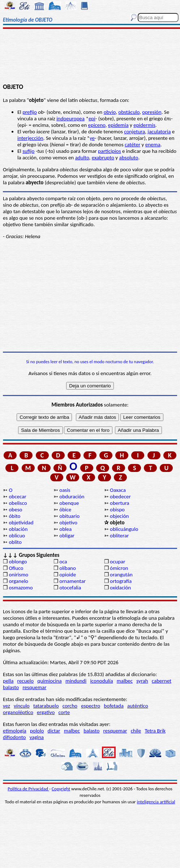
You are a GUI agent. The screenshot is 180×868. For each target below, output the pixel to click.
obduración (72, 497)
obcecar (17, 497)
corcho (70, 706)
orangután (121, 575)
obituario (69, 516)
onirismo (18, 575)
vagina (37, 737)
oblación (18, 529)
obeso (15, 510)
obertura (120, 503)
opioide (68, 575)
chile (136, 731)
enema (153, 145)
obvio (110, 112)
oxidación (120, 588)
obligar (67, 536)
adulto (82, 158)
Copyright (61, 789)
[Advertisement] (90, 57)
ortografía (121, 581)
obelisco (18, 503)
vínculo (22, 706)
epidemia (118, 125)
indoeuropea (70, 119)
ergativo (46, 712)
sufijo (28, 151)
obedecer (120, 497)
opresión (152, 112)
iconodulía (101, 681)
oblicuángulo (124, 529)
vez (7, 706)
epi (92, 119)
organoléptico (18, 712)
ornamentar (72, 581)
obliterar (119, 536)
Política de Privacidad (28, 789)
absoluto (129, 158)
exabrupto (103, 158)
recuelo (26, 681)
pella (8, 681)
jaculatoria (159, 132)
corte (64, 712)
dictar (54, 731)
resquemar (34, 687)
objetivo (68, 523)
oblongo (18, 562)
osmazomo (21, 588)
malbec (125, 681)
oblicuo (17, 536)
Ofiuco (16, 568)
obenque (69, 503)
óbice (65, 510)
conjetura (134, 132)
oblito (15, 542)
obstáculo (129, 112)
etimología (15, 731)
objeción (119, 516)
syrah (142, 681)
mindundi (76, 681)
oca (63, 562)
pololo (37, 731)
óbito (14, 516)
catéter (132, 145)
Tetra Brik (155, 731)
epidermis (144, 125)
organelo (18, 581)
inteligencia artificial (156, 802)
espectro (91, 706)
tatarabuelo (46, 706)
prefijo (30, 112)
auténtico (138, 706)
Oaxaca (118, 490)
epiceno (97, 125)
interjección (30, 138)
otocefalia (70, 588)
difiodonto (14, 737)
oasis (65, 490)
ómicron (119, 568)
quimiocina (49, 681)
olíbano (68, 568)
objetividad (21, 523)
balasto (11, 687)
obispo (117, 510)
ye (92, 138)
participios (110, 151)
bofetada (113, 706)
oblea (65, 529)
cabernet (162, 681)
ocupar (117, 562)
